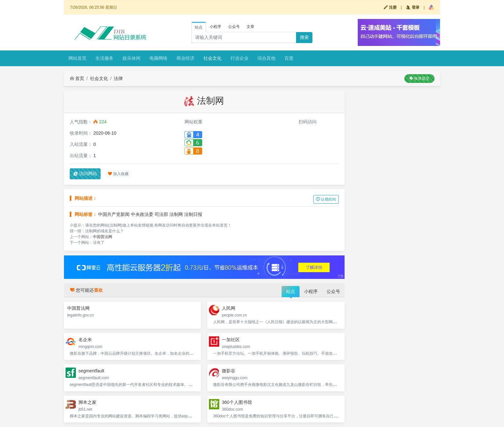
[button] (431, 7)
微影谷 (229, 371)
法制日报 (193, 214)
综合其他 (266, 58)
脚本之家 (87, 402)
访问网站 (85, 173)
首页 (77, 78)
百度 (289, 58)
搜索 (304, 37)
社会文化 (212, 58)
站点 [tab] (199, 27)
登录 (413, 7)
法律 (118, 78)
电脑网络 (158, 58)
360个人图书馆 (237, 402)
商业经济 (185, 58)
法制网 (176, 214)
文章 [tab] (250, 27)
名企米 (85, 340)
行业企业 (239, 58)
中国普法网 (103, 237)
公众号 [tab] (234, 27)
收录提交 (419, 78)
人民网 (229, 308)
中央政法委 (142, 214)
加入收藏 (118, 174)
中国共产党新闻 (114, 214)
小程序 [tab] (215, 27)
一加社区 (231, 340)
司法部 (161, 214)
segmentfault (91, 371)
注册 (390, 7)
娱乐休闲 (131, 58)
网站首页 (77, 58)
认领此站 (326, 199)
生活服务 (104, 58)
